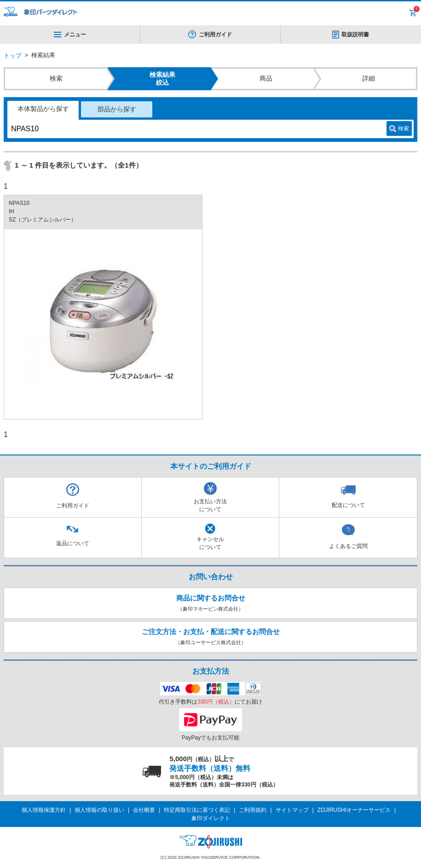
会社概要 (144, 810)
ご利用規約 (253, 810)
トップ (13, 55)
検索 (404, 128)
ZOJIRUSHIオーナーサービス (354, 810)
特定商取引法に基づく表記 (197, 810)
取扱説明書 (355, 35)
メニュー (70, 35)
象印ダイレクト (211, 818)
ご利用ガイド (215, 35)
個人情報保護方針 (44, 810)
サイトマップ (292, 810)
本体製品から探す (43, 109)
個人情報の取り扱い (99, 810)
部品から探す (117, 109)
